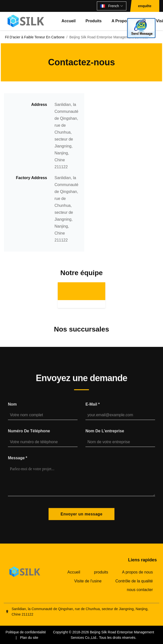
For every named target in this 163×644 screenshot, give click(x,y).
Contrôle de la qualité (134, 581)
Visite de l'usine (88, 581)
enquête (145, 6)
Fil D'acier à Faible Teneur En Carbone (35, 37)
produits (94, 21)
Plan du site (29, 638)
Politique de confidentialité (26, 632)
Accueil (68, 21)
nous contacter (140, 590)
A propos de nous (137, 572)
